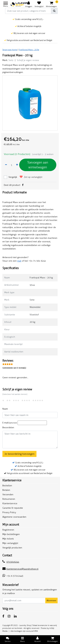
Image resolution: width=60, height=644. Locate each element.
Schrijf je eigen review (28, 60)
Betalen (6, 490)
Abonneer (51, 601)
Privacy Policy (9, 512)
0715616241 (11, 562)
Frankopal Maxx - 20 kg (29, 50)
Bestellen (7, 486)
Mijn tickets (8, 539)
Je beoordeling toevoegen (19, 454)
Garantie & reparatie (13, 508)
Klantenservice (10, 503)
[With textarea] (30, 440)
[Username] (30, 415)
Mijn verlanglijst (10, 543)
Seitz (11, 60)
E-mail (10, 423)
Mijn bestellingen (11, 534)
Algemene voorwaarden (14, 517)
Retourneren (9, 499)
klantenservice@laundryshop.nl (20, 569)
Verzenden (8, 495)
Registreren (8, 530)
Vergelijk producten (12, 548)
